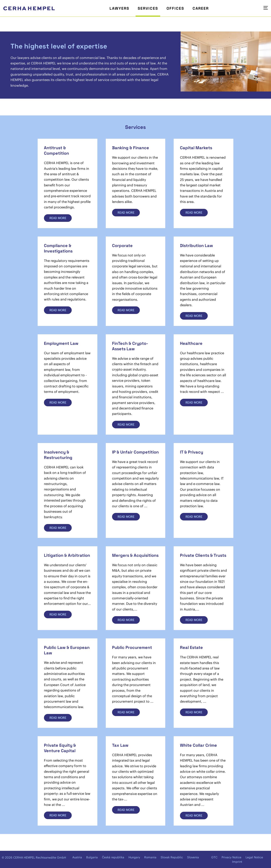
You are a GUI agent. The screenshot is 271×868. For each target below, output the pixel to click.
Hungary (134, 857)
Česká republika (113, 857)
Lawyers (119, 8)
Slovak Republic (172, 857)
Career (201, 8)
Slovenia (193, 857)
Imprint (237, 862)
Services (148, 8)
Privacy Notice (231, 857)
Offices (175, 8)
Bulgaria (92, 857)
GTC (214, 857)
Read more (58, 218)
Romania (150, 857)
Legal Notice (254, 857)
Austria (77, 857)
